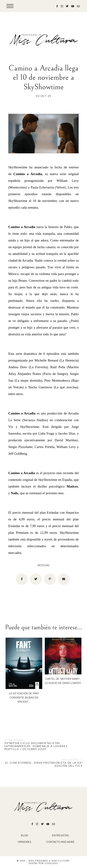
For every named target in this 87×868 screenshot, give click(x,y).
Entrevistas (60, 836)
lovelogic (52, 863)
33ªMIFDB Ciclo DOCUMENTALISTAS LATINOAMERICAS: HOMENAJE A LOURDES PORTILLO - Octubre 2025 (36, 746)
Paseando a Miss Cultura (52, 861)
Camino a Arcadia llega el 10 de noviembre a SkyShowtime (43, 78)
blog (24, 836)
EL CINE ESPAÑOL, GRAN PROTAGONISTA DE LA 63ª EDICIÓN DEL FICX (44, 764)
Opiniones (25, 842)
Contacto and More (60, 842)
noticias (43, 565)
